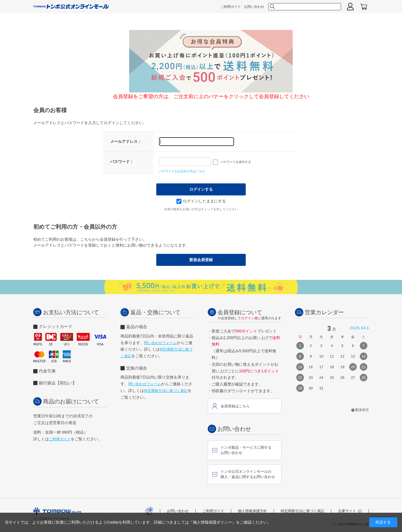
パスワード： (122, 162)
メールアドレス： (126, 141)
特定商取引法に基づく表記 (166, 391)
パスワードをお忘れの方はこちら (182, 171)
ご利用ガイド (231, 7)
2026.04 (358, 328)
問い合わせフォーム (160, 343)
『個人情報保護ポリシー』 (212, 522)
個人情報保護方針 (252, 511)
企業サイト (350, 511)
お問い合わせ (254, 7)
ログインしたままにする (201, 201)
